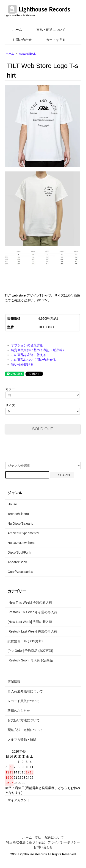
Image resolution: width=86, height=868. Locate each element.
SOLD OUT (43, 429)
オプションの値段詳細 (27, 345)
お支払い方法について (24, 720)
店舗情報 (14, 682)
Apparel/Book (27, 54)
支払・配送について (48, 30)
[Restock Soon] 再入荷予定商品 (30, 660)
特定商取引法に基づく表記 (25, 842)
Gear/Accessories (20, 572)
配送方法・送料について (25, 730)
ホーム (14, 30)
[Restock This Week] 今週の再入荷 (32, 612)
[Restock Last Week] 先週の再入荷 (32, 631)
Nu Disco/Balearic (20, 524)
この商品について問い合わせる (33, 360)
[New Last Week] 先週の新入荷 (30, 622)
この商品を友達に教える (29, 355)
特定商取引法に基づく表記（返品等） (38, 350)
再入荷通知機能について (25, 691)
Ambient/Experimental (23, 533)
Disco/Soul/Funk (19, 552)
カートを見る (52, 40)
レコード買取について (24, 701)
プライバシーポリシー (64, 842)
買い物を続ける (22, 364)
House (12, 504)
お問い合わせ (19, 40)
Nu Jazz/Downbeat (21, 543)
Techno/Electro (18, 514)
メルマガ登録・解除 (22, 739)
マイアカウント (19, 800)
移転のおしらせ (19, 711)
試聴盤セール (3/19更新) (25, 641)
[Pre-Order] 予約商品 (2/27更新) (30, 651)
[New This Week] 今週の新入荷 (30, 602)
